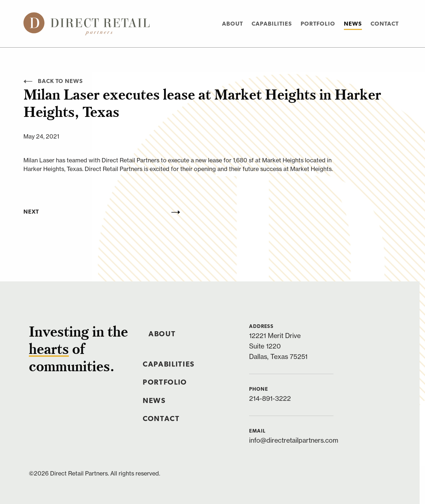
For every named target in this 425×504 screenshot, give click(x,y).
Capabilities (272, 24)
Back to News (53, 82)
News (353, 24)
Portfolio (318, 24)
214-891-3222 (270, 398)
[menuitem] (233, 24)
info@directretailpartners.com (294, 440)
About (233, 24)
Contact (385, 24)
